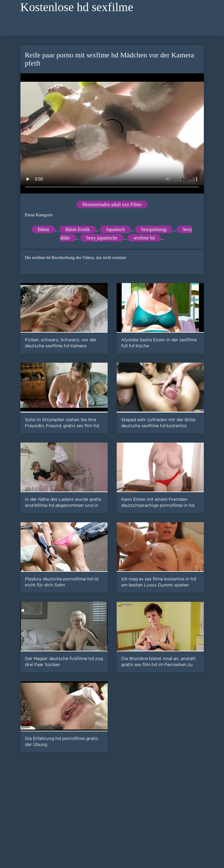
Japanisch (115, 229)
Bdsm (43, 229)
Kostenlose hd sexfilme (77, 7)
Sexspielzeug (154, 229)
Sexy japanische (102, 238)
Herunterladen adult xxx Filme (112, 204)
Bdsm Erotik (77, 229)
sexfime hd (144, 238)
